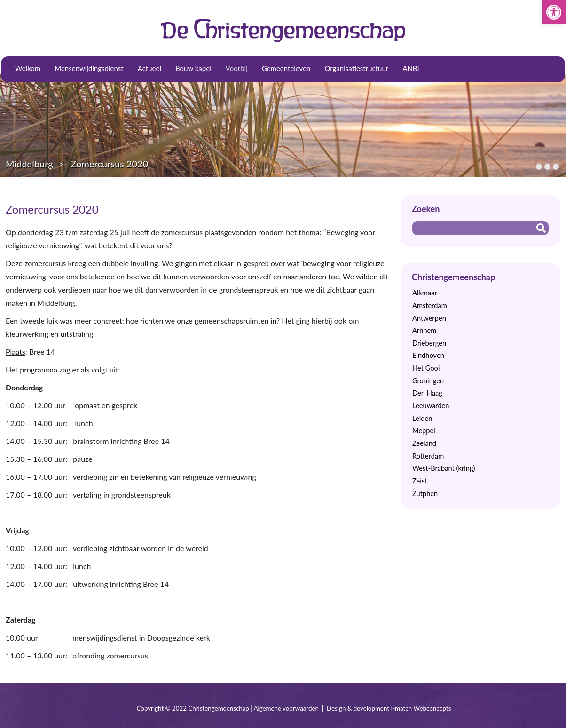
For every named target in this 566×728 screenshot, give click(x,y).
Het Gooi (426, 368)
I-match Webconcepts (421, 708)
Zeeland (424, 443)
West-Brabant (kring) (444, 468)
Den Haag (427, 393)
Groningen (428, 381)
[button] (554, 12)
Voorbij (237, 68)
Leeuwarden (431, 406)
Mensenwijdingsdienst (89, 68)
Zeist (420, 481)
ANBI (411, 68)
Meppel (424, 431)
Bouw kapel (193, 68)
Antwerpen (429, 318)
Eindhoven (428, 355)
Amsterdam (430, 305)
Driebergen (429, 343)
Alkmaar (425, 293)
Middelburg (29, 164)
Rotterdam (428, 456)
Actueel (149, 68)
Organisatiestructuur (356, 68)
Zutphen (425, 494)
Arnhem (424, 330)
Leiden (422, 418)
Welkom (28, 68)
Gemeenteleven (286, 68)
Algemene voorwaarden (286, 708)
